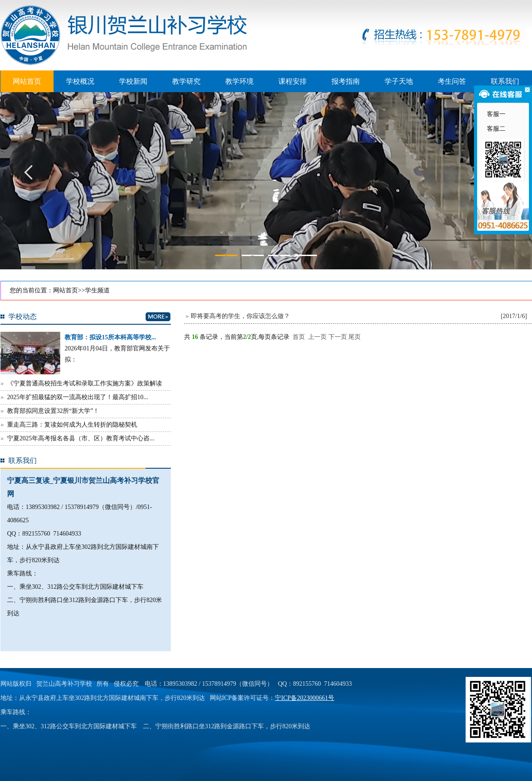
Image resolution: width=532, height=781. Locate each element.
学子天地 (399, 81)
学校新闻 (133, 81)
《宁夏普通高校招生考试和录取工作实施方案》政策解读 (85, 383)
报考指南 (346, 81)
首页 (299, 337)
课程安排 (293, 81)
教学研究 (186, 81)
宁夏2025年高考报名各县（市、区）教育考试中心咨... (81, 438)
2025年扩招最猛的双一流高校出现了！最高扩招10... (78, 397)
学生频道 (97, 290)
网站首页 (27, 81)
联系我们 (505, 81)
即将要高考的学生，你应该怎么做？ (240, 316)
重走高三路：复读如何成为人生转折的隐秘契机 (72, 425)
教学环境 (239, 81)
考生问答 (452, 81)
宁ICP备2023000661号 (305, 698)
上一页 (317, 337)
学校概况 (80, 81)
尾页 (355, 337)
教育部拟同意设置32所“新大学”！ (53, 411)
